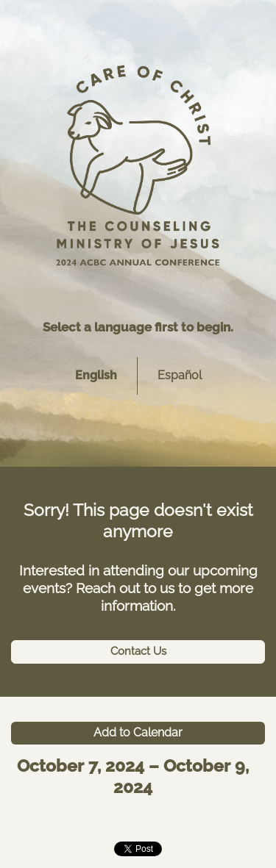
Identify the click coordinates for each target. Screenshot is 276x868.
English (96, 375)
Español (180, 375)
